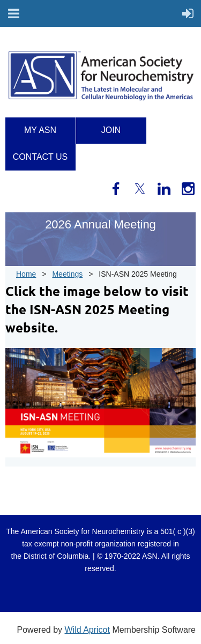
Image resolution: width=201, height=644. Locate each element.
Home (26, 274)
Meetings (67, 274)
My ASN (40, 130)
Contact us (40, 157)
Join (111, 130)
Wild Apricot (87, 630)
